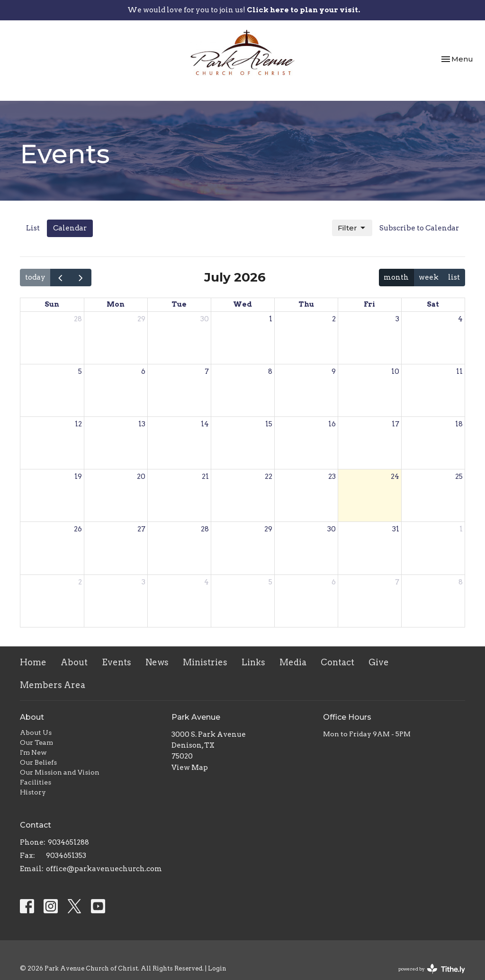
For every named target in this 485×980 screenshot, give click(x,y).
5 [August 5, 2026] (270, 582)
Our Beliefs (38, 762)
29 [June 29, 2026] (141, 319)
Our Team (36, 742)
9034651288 (68, 842)
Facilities (36, 782)
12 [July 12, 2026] (78, 424)
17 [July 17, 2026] (395, 424)
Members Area (53, 685)
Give (379, 662)
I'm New (33, 752)
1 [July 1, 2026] (271, 319)
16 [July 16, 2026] (332, 424)
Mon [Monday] (116, 304)
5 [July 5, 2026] (80, 371)
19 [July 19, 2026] (78, 477)
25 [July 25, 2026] (459, 477)
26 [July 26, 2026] (78, 529)
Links (253, 662)
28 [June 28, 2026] (78, 319)
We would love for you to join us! (244, 10)
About (74, 662)
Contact (337, 662)
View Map (190, 768)
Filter (352, 228)
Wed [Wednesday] (242, 304)
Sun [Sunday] (52, 304)
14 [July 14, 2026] (205, 424)
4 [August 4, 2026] (207, 582)
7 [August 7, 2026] (397, 582)
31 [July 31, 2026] (396, 529)
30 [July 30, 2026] (332, 529)
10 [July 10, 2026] (395, 371)
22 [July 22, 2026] (269, 477)
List (33, 228)
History (33, 792)
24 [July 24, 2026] (395, 477)
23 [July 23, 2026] (332, 477)
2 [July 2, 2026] (334, 319)
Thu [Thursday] (306, 304)
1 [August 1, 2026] (461, 529)
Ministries (205, 662)
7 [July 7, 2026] (207, 371)
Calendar (70, 228)
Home (33, 662)
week (429, 277)
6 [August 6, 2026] (334, 582)
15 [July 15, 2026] (269, 424)
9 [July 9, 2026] (334, 371)
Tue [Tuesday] (179, 304)
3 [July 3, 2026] (397, 319)
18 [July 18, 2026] (459, 424)
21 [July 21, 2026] (205, 477)
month (396, 277)
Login (217, 968)
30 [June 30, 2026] (205, 319)
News (157, 662)
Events (117, 662)
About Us (36, 733)
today (35, 277)
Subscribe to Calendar (419, 228)
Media (293, 662)
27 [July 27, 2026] (141, 529)
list (454, 277)
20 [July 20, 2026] (141, 477)
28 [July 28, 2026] (205, 529)
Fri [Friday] (369, 304)
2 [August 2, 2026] (80, 582)
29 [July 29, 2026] (268, 529)
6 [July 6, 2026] (143, 371)
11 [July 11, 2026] (459, 371)
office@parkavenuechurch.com (104, 869)
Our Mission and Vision (60, 772)
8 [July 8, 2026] (270, 371)
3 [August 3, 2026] (144, 582)
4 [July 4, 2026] (460, 319)
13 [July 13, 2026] (142, 424)
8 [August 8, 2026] (461, 582)
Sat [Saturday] (433, 304)
